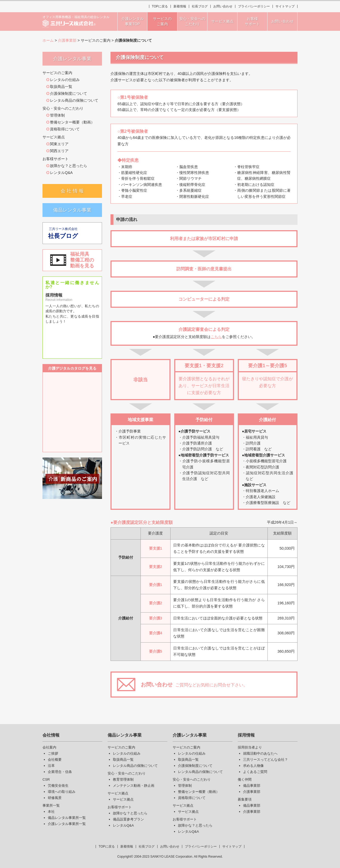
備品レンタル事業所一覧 (67, 818)
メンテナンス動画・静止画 (134, 786)
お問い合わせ (223, 6)
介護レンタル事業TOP (133, 21)
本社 (51, 812)
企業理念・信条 (60, 772)
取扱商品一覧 (61, 87)
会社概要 (55, 760)
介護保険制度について (69, 93)
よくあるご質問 (255, 772)
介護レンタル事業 (190, 735)
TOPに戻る (160, 6)
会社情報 (51, 735)
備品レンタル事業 (72, 210)
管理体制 (57, 115)
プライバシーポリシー (254, 6)
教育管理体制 (123, 779)
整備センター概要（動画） (72, 122)
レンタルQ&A (61, 173)
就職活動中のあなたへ (260, 753)
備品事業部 (252, 786)
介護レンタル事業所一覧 (67, 824)
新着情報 (180, 6)
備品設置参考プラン (128, 819)
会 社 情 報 (72, 191)
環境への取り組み (62, 792)
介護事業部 (67, 40)
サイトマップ (285, 6)
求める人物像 (253, 766)
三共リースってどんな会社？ (265, 760)
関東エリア (59, 144)
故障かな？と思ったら (69, 166)
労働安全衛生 (58, 786)
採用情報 (246, 735)
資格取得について (65, 129)
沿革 (51, 766)
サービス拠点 (123, 799)
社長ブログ (200, 6)
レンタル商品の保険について (74, 100)
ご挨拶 (53, 753)
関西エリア (59, 151)
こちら (216, 337)
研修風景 (55, 798)
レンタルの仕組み (65, 80)
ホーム (48, 40)
